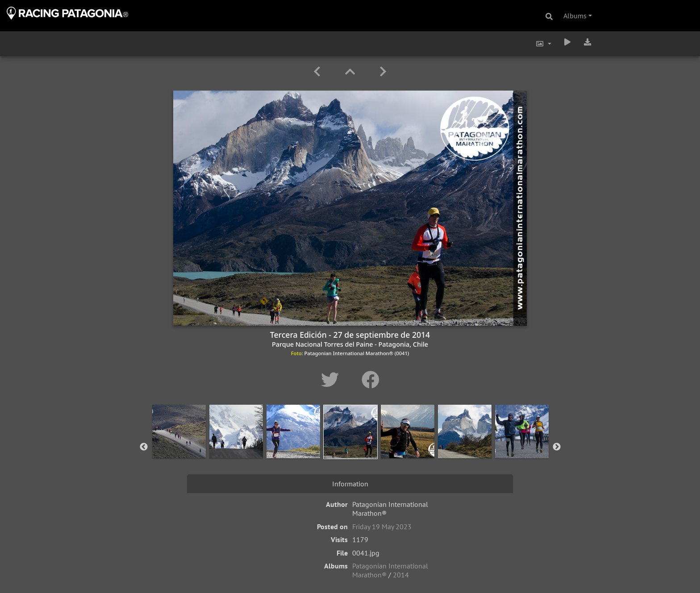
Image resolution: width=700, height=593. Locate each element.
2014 (401, 575)
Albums (575, 16)
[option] (179, 445)
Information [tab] (350, 484)
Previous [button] (144, 447)
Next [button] (557, 447)
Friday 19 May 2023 (382, 527)
